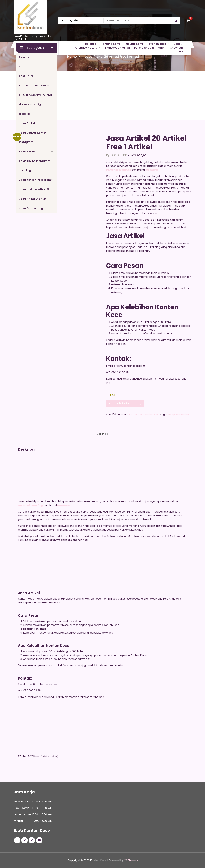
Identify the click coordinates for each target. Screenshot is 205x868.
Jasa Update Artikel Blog (36, 189)
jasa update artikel (178, 414)
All (21, 67)
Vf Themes (131, 860)
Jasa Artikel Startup (33, 199)
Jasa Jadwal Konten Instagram (33, 137)
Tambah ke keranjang (125, 403)
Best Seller (26, 76)
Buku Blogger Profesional (36, 95)
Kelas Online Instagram (35, 161)
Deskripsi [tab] (103, 434)
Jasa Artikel (27, 123)
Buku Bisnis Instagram (34, 85)
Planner (24, 57)
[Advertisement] (102, 96)
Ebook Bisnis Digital (32, 104)
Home (72, 57)
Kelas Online (27, 152)
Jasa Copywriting (31, 208)
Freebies (25, 114)
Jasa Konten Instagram (35, 180)
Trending (25, 170)
